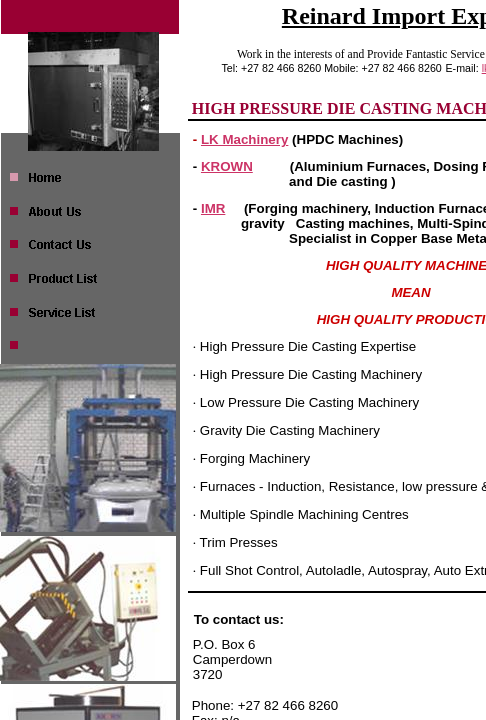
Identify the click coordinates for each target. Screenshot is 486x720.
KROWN (227, 166)
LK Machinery (244, 139)
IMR (213, 208)
